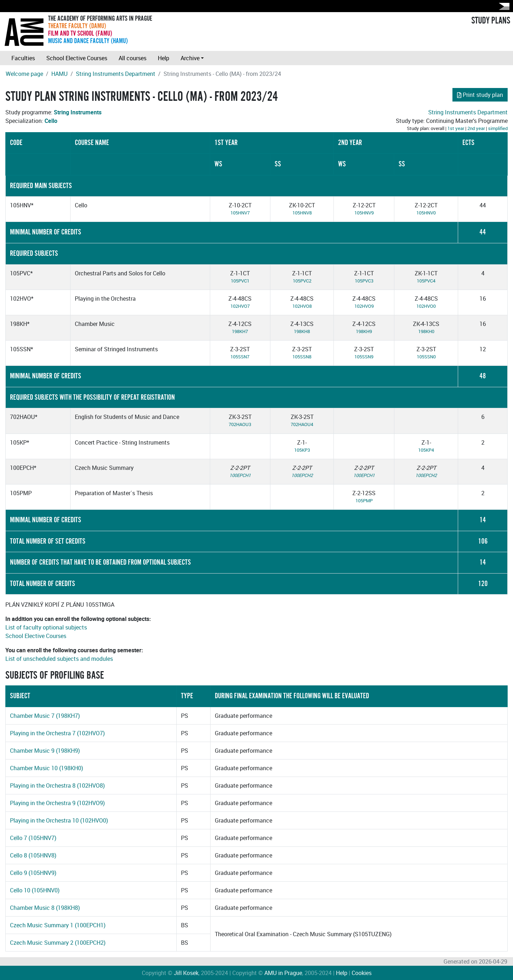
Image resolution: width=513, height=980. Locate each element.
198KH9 (364, 331)
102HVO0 (426, 306)
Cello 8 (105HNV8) (33, 855)
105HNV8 (302, 213)
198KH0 (426, 331)
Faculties (23, 58)
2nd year (476, 128)
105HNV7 (240, 213)
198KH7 (240, 331)
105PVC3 (364, 281)
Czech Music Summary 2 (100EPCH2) (58, 943)
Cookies (362, 973)
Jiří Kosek (186, 973)
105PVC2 (302, 281)
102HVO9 (364, 306)
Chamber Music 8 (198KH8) (45, 908)
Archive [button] (190, 58)
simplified (498, 128)
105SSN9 (364, 357)
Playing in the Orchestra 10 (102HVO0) (59, 820)
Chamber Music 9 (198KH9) (45, 751)
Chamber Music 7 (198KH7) (45, 716)
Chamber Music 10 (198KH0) (46, 768)
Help (164, 58)
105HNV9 (364, 213)
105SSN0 (426, 357)
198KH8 (302, 331)
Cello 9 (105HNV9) (33, 873)
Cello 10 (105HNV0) (35, 890)
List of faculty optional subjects (46, 627)
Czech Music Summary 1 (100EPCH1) (58, 925)
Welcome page (24, 74)
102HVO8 (302, 306)
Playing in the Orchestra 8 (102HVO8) (57, 785)
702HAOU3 (240, 424)
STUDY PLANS (491, 21)
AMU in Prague (283, 973)
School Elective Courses (77, 58)
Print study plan (480, 95)
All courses (133, 58)
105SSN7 (240, 357)
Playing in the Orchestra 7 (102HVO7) (57, 733)
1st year (456, 128)
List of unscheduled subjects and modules (59, 659)
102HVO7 (240, 306)
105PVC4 (426, 281)
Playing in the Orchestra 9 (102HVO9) (57, 803)
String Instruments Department (116, 74)
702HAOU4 (302, 424)
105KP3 (302, 450)
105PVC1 (240, 281)
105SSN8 (302, 357)
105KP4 (426, 450)
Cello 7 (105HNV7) (33, 838)
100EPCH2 (302, 475)
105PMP (364, 501)
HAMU (59, 74)
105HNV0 (426, 213)
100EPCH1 (240, 475)
